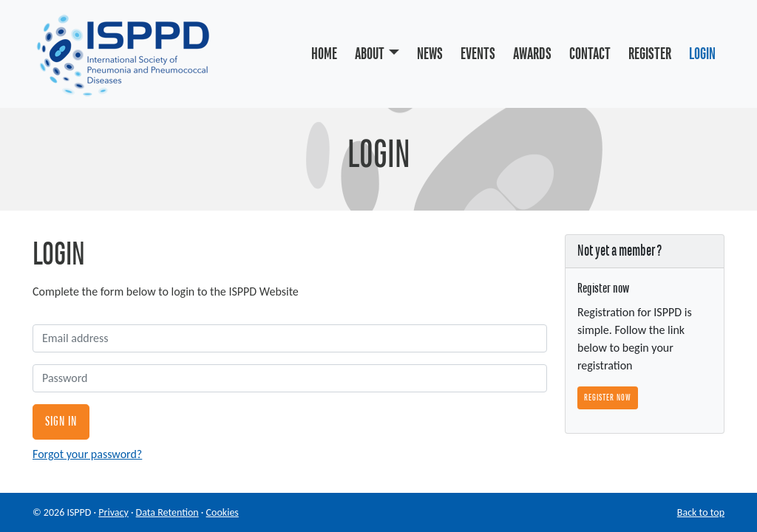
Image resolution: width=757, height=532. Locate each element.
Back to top (701, 512)
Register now (608, 398)
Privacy (113, 512)
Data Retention (167, 512)
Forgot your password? (87, 454)
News (430, 54)
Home (324, 54)
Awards (532, 54)
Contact (590, 54)
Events (478, 54)
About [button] (370, 54)
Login (702, 54)
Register (650, 54)
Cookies (223, 512)
